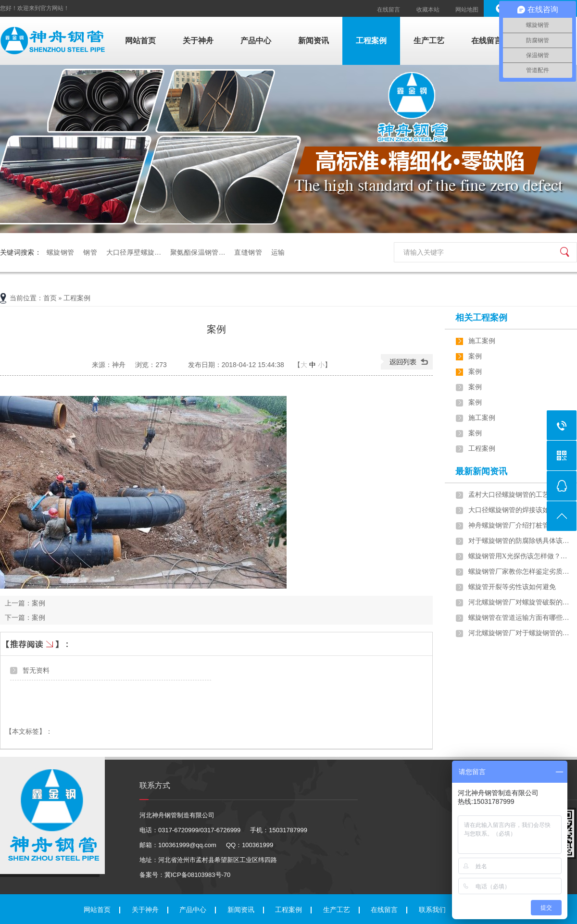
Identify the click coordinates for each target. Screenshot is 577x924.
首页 (50, 298)
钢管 (90, 252)
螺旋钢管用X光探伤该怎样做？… (518, 556)
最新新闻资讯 (481, 471)
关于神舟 (198, 41)
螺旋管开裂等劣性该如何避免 (512, 587)
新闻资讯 (314, 41)
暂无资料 (36, 670)
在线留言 (389, 10)
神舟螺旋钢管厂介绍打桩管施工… (519, 525)
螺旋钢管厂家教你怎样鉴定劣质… (519, 572)
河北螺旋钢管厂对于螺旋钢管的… (519, 633)
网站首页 (140, 41)
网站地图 (467, 10)
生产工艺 (429, 41)
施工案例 (482, 341)
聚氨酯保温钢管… (198, 252)
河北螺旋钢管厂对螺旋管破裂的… (519, 602)
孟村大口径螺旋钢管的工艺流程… (519, 495)
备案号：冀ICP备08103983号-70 (185, 875)
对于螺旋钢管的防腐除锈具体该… (519, 541)
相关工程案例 (481, 318)
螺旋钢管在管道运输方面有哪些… (519, 618)
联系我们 (432, 910)
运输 (278, 252)
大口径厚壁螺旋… (134, 252)
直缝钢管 (248, 252)
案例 (38, 603)
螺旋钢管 (60, 252)
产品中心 (256, 41)
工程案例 (371, 41)
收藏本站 (428, 10)
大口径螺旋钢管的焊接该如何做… (519, 510)
